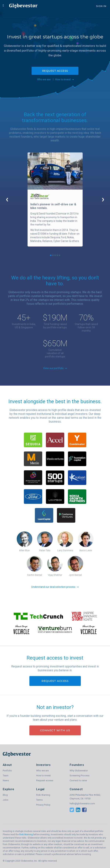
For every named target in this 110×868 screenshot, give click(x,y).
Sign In (101, 6)
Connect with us (55, 730)
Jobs (6, 800)
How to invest (43, 775)
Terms (39, 800)
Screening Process (80, 775)
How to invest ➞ (65, 79)
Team (6, 775)
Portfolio (7, 771)
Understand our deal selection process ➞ (55, 587)
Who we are (43, 79)
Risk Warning (43, 795)
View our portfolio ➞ (55, 368)
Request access (55, 71)
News (6, 780)
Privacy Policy (43, 805)
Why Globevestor (79, 771)
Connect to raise (78, 780)
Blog (5, 795)
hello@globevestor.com (82, 803)
